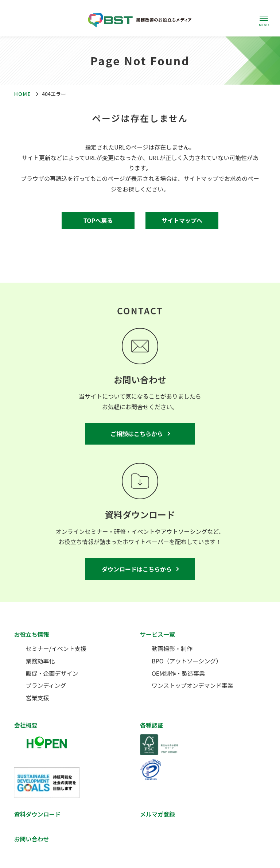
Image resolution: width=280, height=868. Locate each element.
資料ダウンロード (37, 814)
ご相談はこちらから (137, 434)
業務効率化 (40, 661)
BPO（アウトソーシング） (187, 661)
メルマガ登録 (157, 814)
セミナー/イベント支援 (56, 648)
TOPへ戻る (98, 220)
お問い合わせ (31, 839)
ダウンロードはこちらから (137, 569)
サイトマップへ (182, 220)
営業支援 (37, 698)
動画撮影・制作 (172, 648)
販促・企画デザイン (52, 673)
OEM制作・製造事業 (178, 673)
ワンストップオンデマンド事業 (192, 685)
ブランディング (46, 685)
